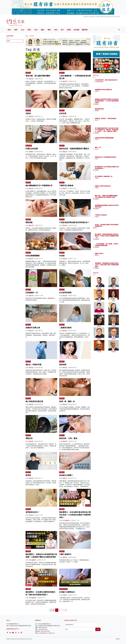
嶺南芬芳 (28, 73)
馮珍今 (107, 122)
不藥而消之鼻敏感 (66, 186)
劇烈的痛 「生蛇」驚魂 (68, 438)
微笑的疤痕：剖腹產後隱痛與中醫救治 (74, 149)
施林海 (65, 478)
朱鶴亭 (65, 595)
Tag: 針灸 (32, 36)
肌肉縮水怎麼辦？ (66, 475)
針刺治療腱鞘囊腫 (33, 256)
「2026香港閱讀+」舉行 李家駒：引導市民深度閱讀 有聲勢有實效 (112, 245)
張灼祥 (107, 229)
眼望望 (28, 475)
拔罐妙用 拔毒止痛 (33, 328)
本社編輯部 (66, 520)
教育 (16, 30)
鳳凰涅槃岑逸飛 (109, 109)
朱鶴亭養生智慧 (63, 589)
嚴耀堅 (31, 152)
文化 (22, 30)
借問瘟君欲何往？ (33, 512)
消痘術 (28, 113)
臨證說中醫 (29, 146)
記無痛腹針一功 (32, 293)
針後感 (62, 256)
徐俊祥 (107, 93)
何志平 (107, 141)
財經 (29, 30)
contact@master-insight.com (47, 633)
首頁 (27, 36)
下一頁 (64, 610)
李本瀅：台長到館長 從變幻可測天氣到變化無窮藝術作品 (112, 226)
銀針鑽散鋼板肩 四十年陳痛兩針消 (39, 186)
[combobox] (15, 41)
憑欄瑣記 (62, 472)
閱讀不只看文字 (109, 254)
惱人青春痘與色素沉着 (34, 401)
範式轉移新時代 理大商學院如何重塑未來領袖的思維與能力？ (112, 168)
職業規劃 (29, 222)
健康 (42, 30)
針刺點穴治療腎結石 (67, 592)
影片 (62, 30)
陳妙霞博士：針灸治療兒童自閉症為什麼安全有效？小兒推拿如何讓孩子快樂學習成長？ (75, 515)
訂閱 (98, 629)
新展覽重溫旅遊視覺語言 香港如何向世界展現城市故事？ (112, 207)
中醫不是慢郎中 (65, 554)
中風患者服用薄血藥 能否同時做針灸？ (74, 222)
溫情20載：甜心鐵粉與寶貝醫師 (38, 76)
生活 (36, 30)
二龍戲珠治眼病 (65, 328)
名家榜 (69, 30)
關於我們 (85, 30)
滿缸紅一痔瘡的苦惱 (33, 365)
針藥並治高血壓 (32, 149)
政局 (9, 30)
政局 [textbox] (8, 41)
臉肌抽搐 (63, 365)
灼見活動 (76, 30)
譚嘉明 (31, 515)
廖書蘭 (107, 111)
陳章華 (107, 255)
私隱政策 (118, 639)
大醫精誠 (62, 509)
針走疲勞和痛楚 (65, 293)
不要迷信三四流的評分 (111, 215)
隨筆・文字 (108, 147)
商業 (49, 30)
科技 (56, 30)
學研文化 (28, 509)
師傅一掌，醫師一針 (67, 401)
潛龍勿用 (29, 438)
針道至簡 (63, 113)
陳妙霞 (31, 79)
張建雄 (107, 180)
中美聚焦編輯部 (109, 83)
